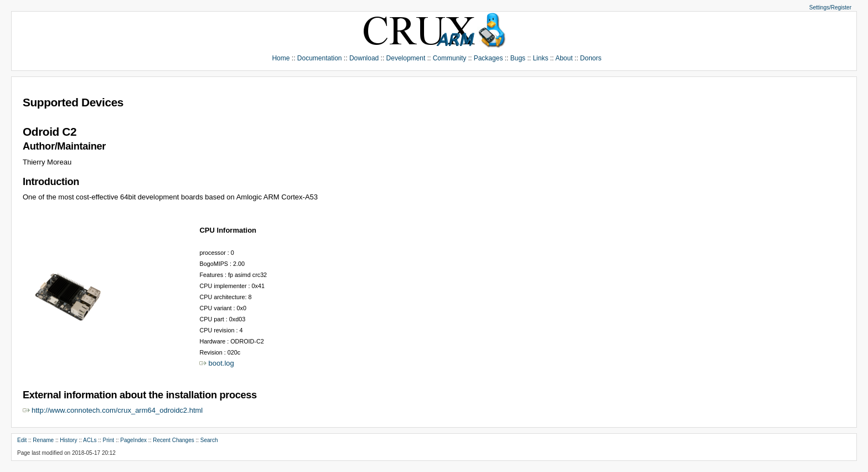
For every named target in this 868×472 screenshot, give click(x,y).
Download (364, 58)
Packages (489, 58)
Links (540, 58)
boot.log (221, 363)
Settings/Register (830, 7)
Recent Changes (174, 440)
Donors (591, 58)
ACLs (90, 440)
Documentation (320, 58)
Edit (22, 440)
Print (109, 440)
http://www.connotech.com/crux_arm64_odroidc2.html (117, 410)
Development (406, 58)
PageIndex (133, 440)
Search (209, 440)
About (564, 58)
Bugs (518, 58)
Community (450, 58)
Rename (43, 440)
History (68, 440)
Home (281, 58)
